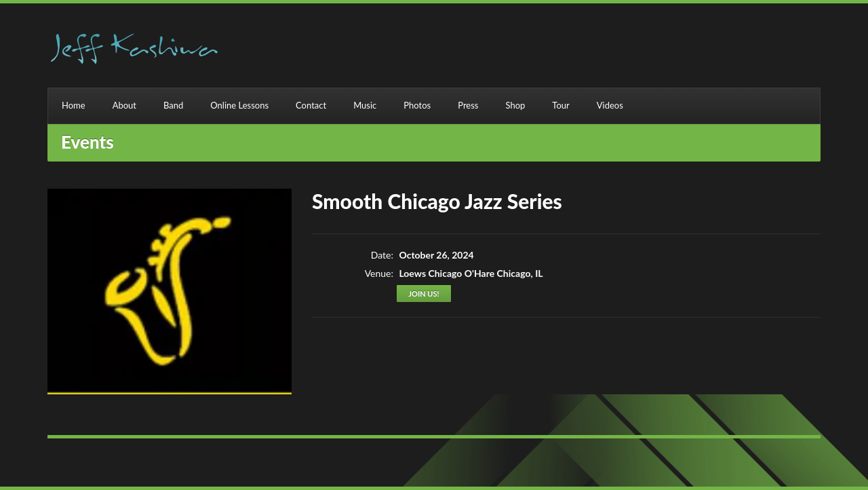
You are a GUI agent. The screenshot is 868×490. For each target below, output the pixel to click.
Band (173, 105)
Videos (610, 105)
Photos (417, 105)
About (124, 105)
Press (468, 105)
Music (365, 105)
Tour (560, 105)
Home (74, 105)
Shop (515, 105)
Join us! (423, 294)
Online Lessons (239, 105)
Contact (311, 105)
